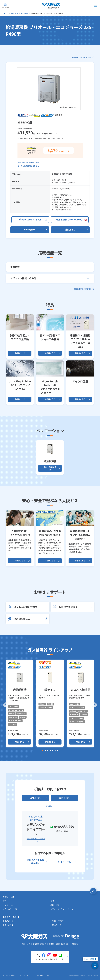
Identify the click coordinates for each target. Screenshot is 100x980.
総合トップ (26, 944)
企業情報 (75, 944)
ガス (5, 901)
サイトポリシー (25, 975)
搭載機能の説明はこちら (84, 289)
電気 (52, 901)
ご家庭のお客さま (40, 944)
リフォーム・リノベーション (62, 909)
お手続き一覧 (8, 921)
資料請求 (49, 806)
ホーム (6, 14)
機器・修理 (14, 14)
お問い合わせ (56, 925)
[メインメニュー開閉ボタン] (96, 6)
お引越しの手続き (58, 921)
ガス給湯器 (24, 14)
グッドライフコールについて (36, 840)
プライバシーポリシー (10, 975)
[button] (6, 705)
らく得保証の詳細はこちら (27, 166)
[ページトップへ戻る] (93, 891)
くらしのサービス (10, 909)
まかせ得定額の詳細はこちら (28, 162)
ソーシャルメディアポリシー (42, 975)
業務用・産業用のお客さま (59, 944)
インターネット (9, 905)
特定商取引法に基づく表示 (83, 57)
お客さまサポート (10, 925)
